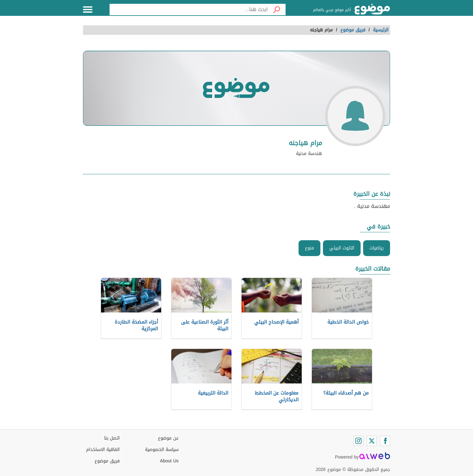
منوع (309, 248)
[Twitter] (372, 441)
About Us (169, 461)
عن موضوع (168, 438)
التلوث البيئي (342, 248)
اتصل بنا (112, 438)
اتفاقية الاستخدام (103, 450)
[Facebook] (385, 441)
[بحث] (277, 10)
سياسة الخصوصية (162, 450)
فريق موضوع (107, 461)
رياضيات (377, 248)
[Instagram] (358, 441)
